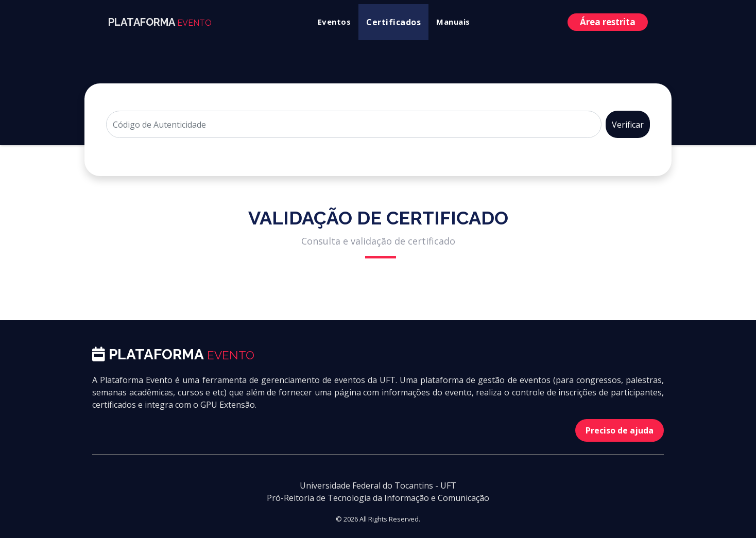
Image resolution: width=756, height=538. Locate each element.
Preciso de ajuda (620, 430)
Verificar (628, 125)
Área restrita (608, 22)
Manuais (453, 22)
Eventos (334, 22)
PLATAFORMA (160, 22)
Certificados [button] (393, 22)
